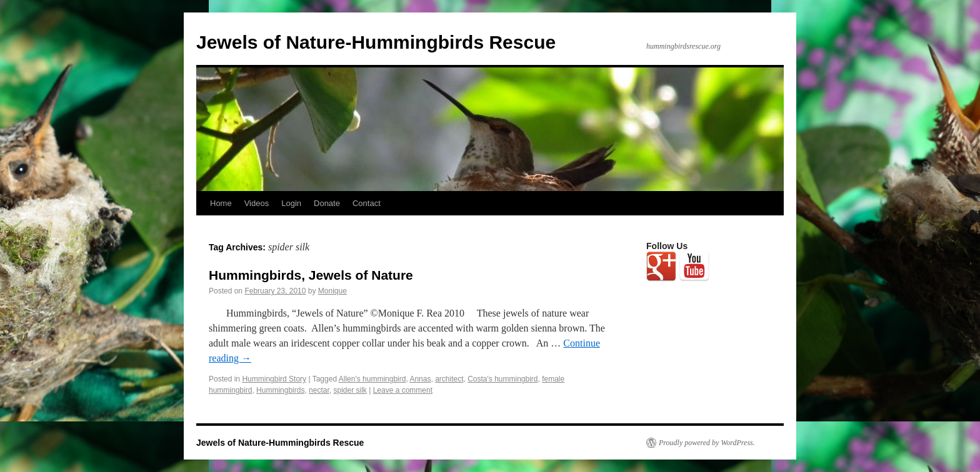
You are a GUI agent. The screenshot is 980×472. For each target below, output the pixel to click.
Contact (367, 203)
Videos (257, 203)
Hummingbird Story (274, 379)
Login (291, 203)
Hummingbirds (280, 390)
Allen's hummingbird (372, 379)
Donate (327, 203)
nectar (319, 390)
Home (221, 203)
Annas (420, 379)
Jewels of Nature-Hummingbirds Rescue (376, 42)
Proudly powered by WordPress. (707, 443)
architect (449, 379)
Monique (332, 291)
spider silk (350, 390)
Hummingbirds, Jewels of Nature (311, 275)
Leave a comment (403, 390)
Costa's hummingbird (502, 379)
